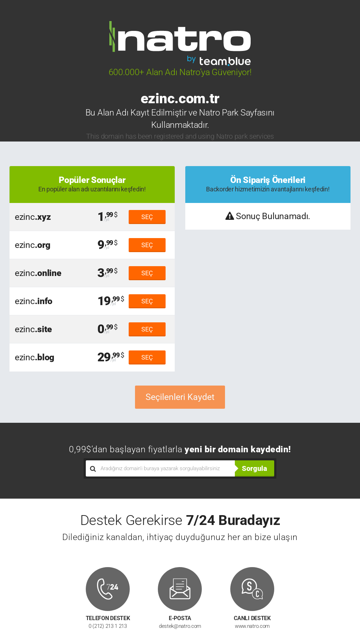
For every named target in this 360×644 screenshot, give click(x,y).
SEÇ (147, 217)
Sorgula (255, 468)
